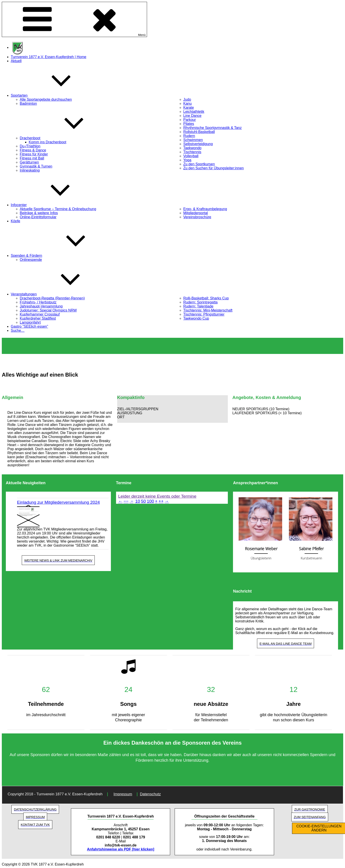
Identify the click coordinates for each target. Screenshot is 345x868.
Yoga (187, 160)
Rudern (189, 136)
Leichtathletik (194, 112)
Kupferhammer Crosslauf (40, 314)
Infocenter (52, 205)
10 (137, 501)
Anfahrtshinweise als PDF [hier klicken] (121, 849)
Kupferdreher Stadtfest (38, 318)
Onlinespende (31, 260)
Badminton (28, 104)
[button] (173, 409)
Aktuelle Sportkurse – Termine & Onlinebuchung (58, 209)
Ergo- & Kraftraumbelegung (205, 209)
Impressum (123, 794)
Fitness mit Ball (32, 158)
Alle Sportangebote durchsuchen (46, 99)
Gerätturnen (29, 162)
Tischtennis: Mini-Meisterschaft (208, 310)
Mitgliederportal (196, 213)
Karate (189, 108)
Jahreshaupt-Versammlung (41, 306)
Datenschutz (150, 794)
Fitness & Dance (33, 150)
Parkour (190, 120)
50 (143, 501)
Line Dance (192, 116)
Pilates (189, 124)
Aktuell (16, 61)
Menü (74, 19)
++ (161, 501)
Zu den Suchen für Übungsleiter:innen (214, 168)
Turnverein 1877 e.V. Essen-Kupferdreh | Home (49, 57)
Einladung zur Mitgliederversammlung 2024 (58, 502)
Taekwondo (192, 148)
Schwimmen (193, 140)
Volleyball (191, 156)
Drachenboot (64, 138)
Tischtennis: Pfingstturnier (204, 314)
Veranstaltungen (57, 294)
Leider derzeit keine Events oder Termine (157, 496)
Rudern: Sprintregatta (201, 302)
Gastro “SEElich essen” (29, 326)
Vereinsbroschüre (197, 217)
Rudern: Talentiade (198, 306)
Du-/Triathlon (30, 146)
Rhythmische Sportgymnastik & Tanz (213, 128)
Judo (187, 99)
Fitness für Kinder (34, 154)
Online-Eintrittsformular (38, 217)
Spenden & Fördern (60, 256)
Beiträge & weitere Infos (39, 213)
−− (126, 501)
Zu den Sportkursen (199, 164)
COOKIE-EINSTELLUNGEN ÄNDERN (319, 828)
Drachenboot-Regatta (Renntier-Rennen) (52, 298)
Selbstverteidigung (198, 144)
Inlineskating (30, 170)
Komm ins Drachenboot (47, 142)
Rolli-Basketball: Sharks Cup (206, 298)
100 (150, 501)
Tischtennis (192, 152)
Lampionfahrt (30, 322)
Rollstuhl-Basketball (199, 132)
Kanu (188, 104)
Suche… (18, 330)
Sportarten (53, 95)
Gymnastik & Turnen (36, 166)
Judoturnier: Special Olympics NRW (48, 310)
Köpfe (15, 221)
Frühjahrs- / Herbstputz (38, 302)
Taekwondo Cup (196, 318)
